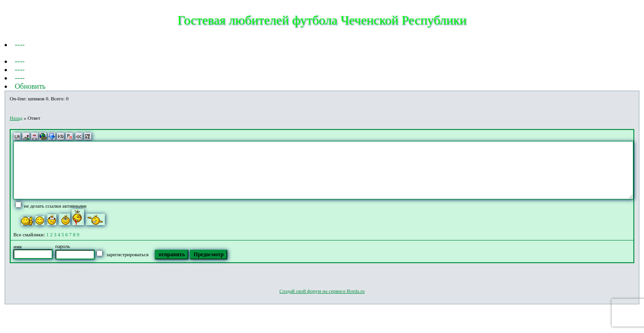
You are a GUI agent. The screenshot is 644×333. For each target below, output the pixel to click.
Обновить (30, 86)
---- (20, 45)
